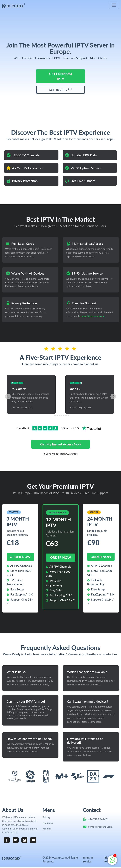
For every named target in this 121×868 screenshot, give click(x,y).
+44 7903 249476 (98, 819)
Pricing (46, 817)
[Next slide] (113, 397)
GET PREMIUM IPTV (60, 76)
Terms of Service (88, 860)
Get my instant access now (60, 444)
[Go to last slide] (8, 397)
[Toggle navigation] (114, 5)
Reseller (47, 828)
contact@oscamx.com (92, 316)
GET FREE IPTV (60, 90)
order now (20, 557)
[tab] (53, 415)
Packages (48, 823)
